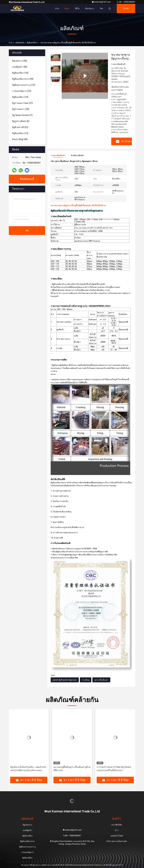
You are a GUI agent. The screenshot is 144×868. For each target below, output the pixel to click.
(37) (22, 103)
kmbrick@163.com (101, 2)
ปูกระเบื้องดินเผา (101, 680)
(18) (20, 73)
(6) (21, 121)
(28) (21, 109)
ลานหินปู (86, 680)
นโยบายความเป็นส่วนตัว (117, 841)
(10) (20, 97)
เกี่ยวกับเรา (90, 9)
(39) (23, 79)
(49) (20, 139)
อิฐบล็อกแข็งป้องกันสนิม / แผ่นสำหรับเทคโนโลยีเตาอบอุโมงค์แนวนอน (28, 769)
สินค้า (67, 9)
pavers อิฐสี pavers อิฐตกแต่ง (65, 680)
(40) (20, 67)
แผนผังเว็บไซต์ (117, 836)
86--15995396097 (126, 2)
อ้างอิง (126, 9)
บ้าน (57, 9)
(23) (22, 91)
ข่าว (117, 830)
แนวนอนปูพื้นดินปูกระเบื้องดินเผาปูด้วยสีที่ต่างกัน (72, 769)
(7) (22, 115)
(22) (20, 127)
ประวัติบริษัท (117, 825)
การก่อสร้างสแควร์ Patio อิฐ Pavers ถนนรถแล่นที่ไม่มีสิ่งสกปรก (114, 769)
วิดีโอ (77, 9)
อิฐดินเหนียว (32, 43)
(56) (20, 61)
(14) (24, 85)
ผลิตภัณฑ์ (20, 43)
